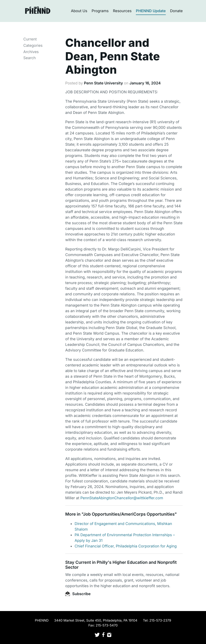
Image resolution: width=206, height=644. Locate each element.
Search (30, 58)
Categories (33, 45)
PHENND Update (151, 11)
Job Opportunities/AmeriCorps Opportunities (129, 514)
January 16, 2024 (145, 83)
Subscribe (78, 594)
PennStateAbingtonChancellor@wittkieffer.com (122, 498)
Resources (122, 11)
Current (30, 39)
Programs (100, 11)
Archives (31, 52)
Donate (176, 11)
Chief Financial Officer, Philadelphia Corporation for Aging (126, 546)
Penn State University (103, 83)
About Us (79, 11)
